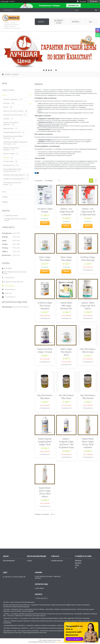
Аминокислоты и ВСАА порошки (13, 111)
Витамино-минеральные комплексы (11, 149)
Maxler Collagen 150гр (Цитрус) (66, 259)
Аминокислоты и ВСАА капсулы (13, 115)
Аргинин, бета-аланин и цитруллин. (11, 124)
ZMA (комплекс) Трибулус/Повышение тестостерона (15, 143)
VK (76, 567)
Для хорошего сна (9, 165)
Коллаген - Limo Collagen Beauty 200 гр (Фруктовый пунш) (88, 212)
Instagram (78, 563)
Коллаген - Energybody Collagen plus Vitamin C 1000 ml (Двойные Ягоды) (66, 443)
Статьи (29, 560)
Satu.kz (59, 640)
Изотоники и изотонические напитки (12, 184)
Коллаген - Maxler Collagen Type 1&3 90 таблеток (88, 306)
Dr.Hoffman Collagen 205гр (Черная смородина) (45, 306)
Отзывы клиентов (57, 560)
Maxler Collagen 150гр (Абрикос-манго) (66, 352)
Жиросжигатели (8, 128)
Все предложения (9, 560)
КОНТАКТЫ (76, 22)
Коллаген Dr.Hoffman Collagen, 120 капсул (45, 350)
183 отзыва (83, 1)
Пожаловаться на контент (64, 642)
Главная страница (8, 90)
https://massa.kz (10, 286)
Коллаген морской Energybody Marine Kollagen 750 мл (45, 442)
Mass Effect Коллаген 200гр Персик (66, 397)
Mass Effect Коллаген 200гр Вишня (45, 397)
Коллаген (6, 157)
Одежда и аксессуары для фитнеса (14, 179)
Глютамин (6, 119)
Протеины (6, 103)
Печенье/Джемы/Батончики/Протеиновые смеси (12, 170)
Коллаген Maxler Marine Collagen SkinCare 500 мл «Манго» (45, 492)
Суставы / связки (8, 161)
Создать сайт (4, 1)
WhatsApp (78, 560)
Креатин (6, 107)
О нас (4, 192)
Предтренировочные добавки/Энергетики (13, 137)
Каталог (5, 95)
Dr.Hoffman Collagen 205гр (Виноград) (88, 259)
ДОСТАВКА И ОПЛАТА (59, 22)
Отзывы (5, 197)
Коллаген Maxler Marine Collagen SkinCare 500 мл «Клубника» (88, 443)
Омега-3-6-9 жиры (9, 154)
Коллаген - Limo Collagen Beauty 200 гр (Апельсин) (66, 212)
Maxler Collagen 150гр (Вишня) (45, 259)
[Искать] (96, 10)
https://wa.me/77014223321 (21, 307)
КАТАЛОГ (41, 22)
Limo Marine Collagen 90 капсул (45, 210)
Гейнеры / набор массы (11, 99)
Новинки (5, 202)
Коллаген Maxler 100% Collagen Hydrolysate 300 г (66, 306)
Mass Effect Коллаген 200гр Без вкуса (88, 350)
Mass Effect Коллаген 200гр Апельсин (88, 397)
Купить (45, 223)
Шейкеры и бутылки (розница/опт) (14, 175)
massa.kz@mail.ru (10, 289)
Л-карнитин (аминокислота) (12, 132)
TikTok (77, 565)
